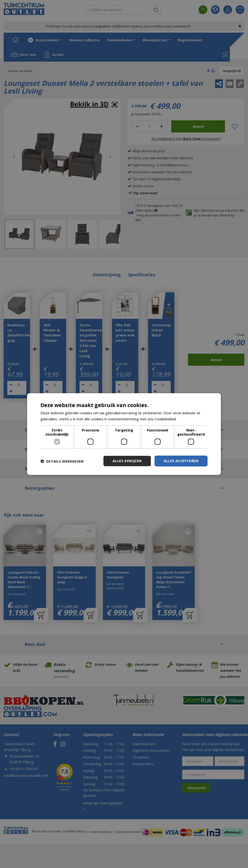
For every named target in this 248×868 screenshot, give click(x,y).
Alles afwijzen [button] (127, 461)
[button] (62, 461)
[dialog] (124, 434)
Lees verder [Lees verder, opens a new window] (188, 419)
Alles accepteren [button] (181, 461)
